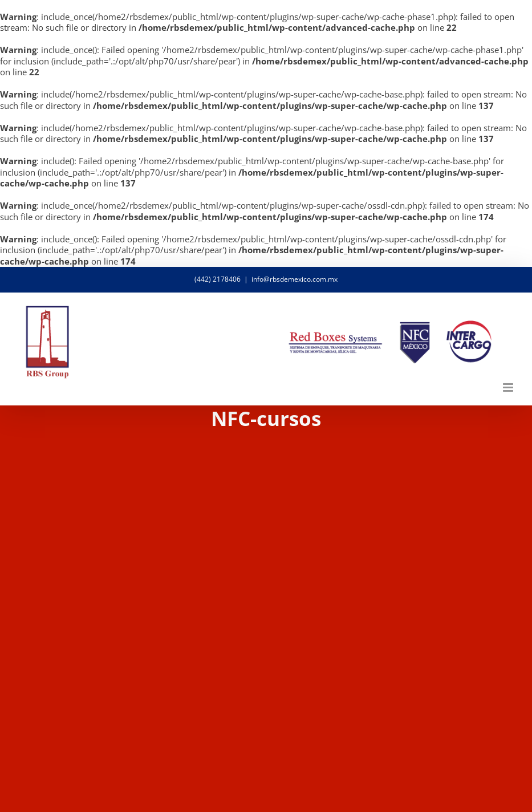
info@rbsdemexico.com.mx (295, 279)
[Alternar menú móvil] (509, 387)
